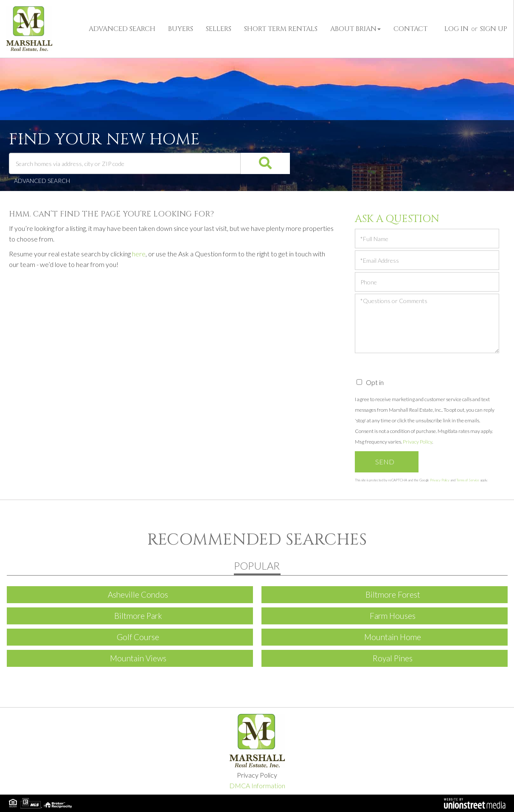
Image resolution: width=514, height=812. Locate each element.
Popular (257, 566)
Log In (456, 29)
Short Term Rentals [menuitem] (281, 29)
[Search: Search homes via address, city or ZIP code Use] (125, 163)
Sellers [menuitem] (219, 29)
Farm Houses (393, 616)
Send (385, 462)
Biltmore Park (138, 616)
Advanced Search (42, 181)
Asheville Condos (138, 594)
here (139, 254)
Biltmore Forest (393, 594)
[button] (253, 163)
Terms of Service (468, 480)
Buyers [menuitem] (181, 29)
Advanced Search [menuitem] (122, 29)
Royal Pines (393, 658)
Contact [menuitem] (410, 29)
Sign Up (494, 29)
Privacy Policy (417, 442)
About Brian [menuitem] (355, 29)
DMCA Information (257, 785)
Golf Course (138, 637)
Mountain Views (138, 658)
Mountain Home (393, 637)
